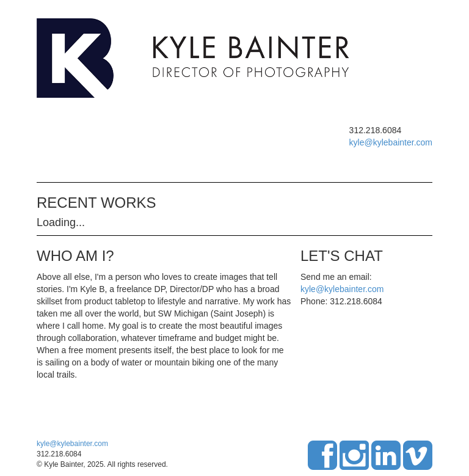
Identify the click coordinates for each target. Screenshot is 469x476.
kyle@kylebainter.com (391, 142)
